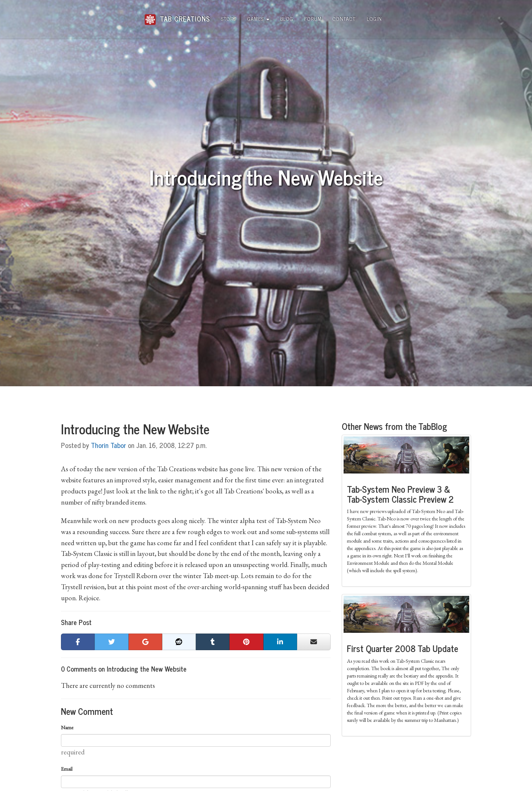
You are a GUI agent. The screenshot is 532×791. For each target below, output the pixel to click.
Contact (344, 18)
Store (229, 18)
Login (374, 18)
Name (67, 727)
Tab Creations (177, 16)
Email (67, 769)
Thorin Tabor (108, 445)
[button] (78, 642)
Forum (313, 18)
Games (258, 18)
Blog (287, 18)
